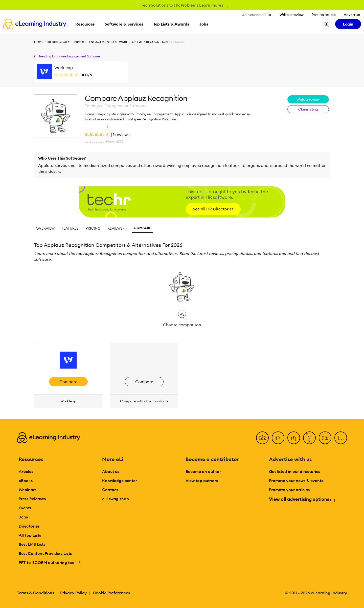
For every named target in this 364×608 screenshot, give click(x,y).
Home (39, 42)
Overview (45, 228)
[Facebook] (262, 438)
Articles (26, 471)
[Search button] (327, 24)
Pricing (93, 228)
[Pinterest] (325, 438)
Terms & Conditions (36, 593)
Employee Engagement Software (100, 42)
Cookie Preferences (111, 593)
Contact (110, 490)
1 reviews (121, 135)
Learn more (213, 5)
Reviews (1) (117, 228)
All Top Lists (30, 535)
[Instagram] (341, 438)
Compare (142, 228)
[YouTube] (309, 438)
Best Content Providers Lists (45, 553)
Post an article (324, 15)
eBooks (26, 481)
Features (70, 228)
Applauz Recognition (150, 42)
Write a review (292, 15)
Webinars (28, 490)
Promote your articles (289, 490)
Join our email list (257, 15)
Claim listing (308, 109)
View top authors (202, 481)
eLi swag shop (116, 499)
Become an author (203, 471)
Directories (29, 526)
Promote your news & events (296, 481)
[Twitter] (278, 438)
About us (111, 471)
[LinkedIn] (294, 438)
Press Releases (32, 499)
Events (25, 508)
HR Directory (58, 42)
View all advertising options (302, 499)
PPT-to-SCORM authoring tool (50, 562)
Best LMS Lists (32, 544)
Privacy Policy (73, 593)
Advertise (352, 15)
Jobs (23, 517)
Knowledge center (120, 481)
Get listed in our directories (294, 471)
